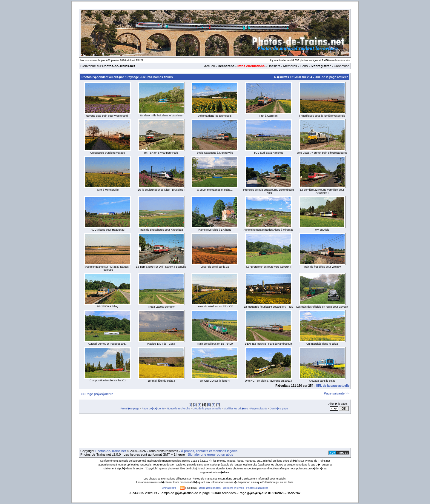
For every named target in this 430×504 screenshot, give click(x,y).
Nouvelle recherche (179, 409)
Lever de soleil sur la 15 (215, 267)
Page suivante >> (337, 393)
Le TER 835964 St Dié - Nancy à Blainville (161, 267)
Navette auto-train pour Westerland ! (108, 116)
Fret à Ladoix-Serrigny (161, 307)
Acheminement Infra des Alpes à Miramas (269, 230)
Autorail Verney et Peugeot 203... (107, 344)
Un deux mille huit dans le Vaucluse (161, 115)
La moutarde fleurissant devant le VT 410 (268, 307)
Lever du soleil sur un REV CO (215, 306)
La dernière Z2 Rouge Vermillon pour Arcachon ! (322, 191)
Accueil (209, 66)
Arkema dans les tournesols (215, 116)
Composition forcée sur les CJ (107, 380)
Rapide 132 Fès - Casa (161, 344)
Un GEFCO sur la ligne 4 (215, 381)
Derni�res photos (210, 488)
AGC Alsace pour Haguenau (108, 230)
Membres (290, 66)
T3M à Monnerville (107, 190)
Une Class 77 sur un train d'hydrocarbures (322, 153)
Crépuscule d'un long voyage (107, 153)
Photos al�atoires (257, 488)
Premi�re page (130, 409)
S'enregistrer (321, 66)
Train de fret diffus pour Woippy (322, 267)
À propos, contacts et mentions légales (209, 451)
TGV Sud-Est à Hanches (269, 153)
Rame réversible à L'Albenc (215, 230)
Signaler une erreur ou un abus (211, 454)
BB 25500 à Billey (108, 306)
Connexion (341, 66)
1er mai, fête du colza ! (161, 381)
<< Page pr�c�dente (97, 394)
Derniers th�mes (234, 488)
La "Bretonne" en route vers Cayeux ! (268, 267)
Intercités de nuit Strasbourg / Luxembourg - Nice (268, 191)
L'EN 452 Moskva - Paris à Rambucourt (268, 344)
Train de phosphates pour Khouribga (161, 230)
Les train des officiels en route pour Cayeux (322, 307)
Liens (304, 66)
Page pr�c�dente (153, 409)
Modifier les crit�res (236, 409)
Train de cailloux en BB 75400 (215, 344)
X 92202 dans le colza (322, 381)
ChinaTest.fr (169, 488)
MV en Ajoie (322, 230)
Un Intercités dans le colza (322, 344)
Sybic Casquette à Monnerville (215, 153)
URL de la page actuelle (331, 77)
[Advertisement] (215, 431)
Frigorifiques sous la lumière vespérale (322, 116)
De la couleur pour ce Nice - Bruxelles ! (161, 190)
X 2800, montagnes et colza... (215, 190)
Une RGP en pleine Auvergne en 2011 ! (268, 381)
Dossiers (274, 66)
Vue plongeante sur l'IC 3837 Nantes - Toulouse (107, 268)
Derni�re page (279, 409)
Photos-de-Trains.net (110, 451)
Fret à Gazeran (269, 116)
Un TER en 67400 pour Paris (161, 153)
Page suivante (259, 409)
